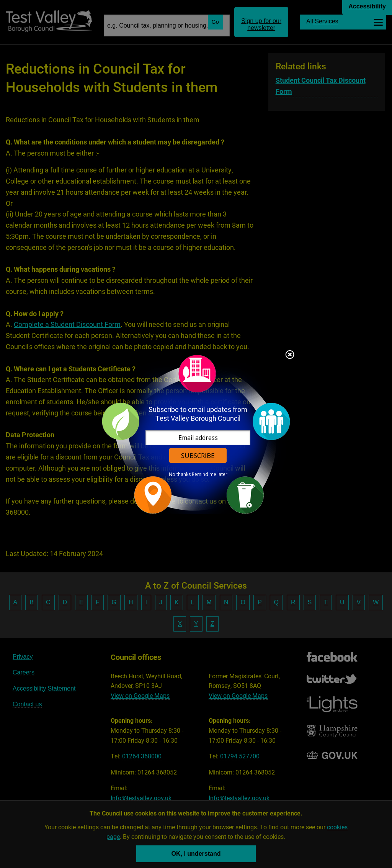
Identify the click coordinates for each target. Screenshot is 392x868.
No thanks (180, 474)
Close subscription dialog (290, 355)
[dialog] (196, 434)
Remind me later (210, 474)
